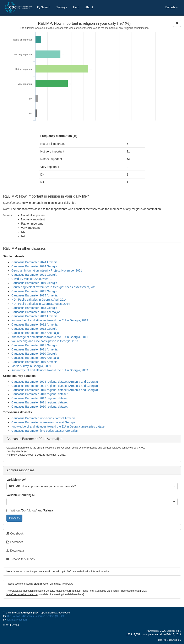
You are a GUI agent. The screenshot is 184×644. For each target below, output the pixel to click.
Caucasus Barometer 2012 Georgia (34, 329)
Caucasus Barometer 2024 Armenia (34, 262)
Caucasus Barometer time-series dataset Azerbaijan (45, 431)
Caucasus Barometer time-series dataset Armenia (44, 418)
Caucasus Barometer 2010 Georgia (34, 354)
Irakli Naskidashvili (17, 620)
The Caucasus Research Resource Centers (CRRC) (35, 616)
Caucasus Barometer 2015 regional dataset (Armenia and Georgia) (55, 390)
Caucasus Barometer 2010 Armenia (34, 362)
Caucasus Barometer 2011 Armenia (34, 349)
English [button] (172, 7)
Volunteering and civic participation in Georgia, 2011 (45, 341)
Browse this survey (21, 559)
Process (14, 518)
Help (76, 7)
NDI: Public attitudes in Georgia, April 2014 (39, 300)
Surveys (62, 7)
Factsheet (15, 542)
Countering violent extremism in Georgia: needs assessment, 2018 (54, 287)
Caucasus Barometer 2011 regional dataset (39, 402)
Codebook (15, 533)
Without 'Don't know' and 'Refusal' (30, 510)
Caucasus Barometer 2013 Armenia (34, 316)
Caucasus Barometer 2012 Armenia (34, 324)
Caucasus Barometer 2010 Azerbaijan (36, 358)
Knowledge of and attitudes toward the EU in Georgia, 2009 (50, 370)
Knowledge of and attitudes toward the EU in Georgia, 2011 (50, 337)
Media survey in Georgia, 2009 (31, 366)
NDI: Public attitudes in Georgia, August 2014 (41, 304)
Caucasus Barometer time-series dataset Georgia (43, 422)
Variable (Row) (16, 480)
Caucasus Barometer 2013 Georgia (34, 308)
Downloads (15, 551)
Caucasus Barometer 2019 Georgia (34, 283)
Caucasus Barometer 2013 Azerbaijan (36, 312)
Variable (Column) (19, 495)
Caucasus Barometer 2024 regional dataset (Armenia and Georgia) (55, 382)
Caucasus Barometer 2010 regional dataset (39, 407)
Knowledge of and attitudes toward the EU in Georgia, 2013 (50, 320)
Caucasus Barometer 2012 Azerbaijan (36, 333)
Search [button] (44, 7)
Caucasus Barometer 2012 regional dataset (39, 398)
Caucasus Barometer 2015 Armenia (34, 295)
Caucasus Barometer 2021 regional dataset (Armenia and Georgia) (55, 386)
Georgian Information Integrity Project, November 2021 (47, 270)
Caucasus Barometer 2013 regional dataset (39, 394)
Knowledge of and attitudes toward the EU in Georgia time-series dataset (58, 426)
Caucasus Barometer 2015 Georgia (34, 291)
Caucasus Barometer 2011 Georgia (34, 345)
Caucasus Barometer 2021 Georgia (34, 275)
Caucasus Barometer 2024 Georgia (34, 266)
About (89, 7)
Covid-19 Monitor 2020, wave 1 (32, 279)
